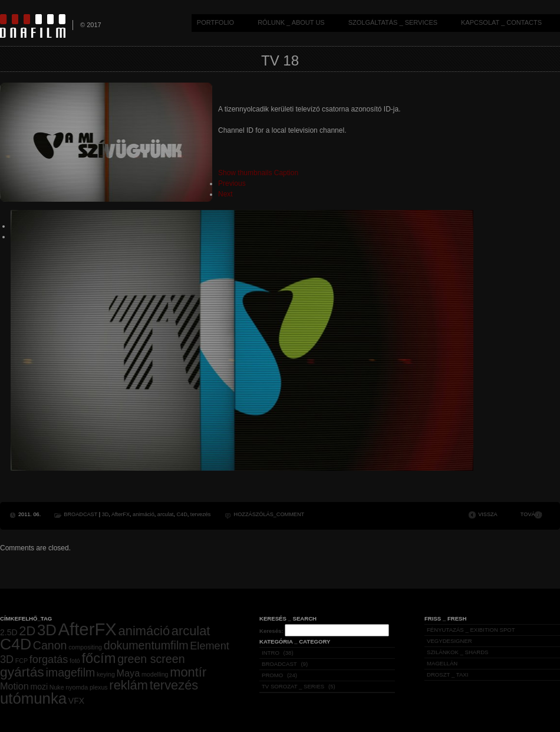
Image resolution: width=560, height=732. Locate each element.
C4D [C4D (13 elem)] (16, 644)
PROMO (272, 675)
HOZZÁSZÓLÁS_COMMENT (269, 514)
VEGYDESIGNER (449, 641)
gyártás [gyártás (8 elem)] (22, 672)
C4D (182, 514)
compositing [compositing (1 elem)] (85, 647)
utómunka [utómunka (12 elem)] (33, 698)
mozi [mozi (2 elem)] (39, 687)
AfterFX (121, 514)
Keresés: (271, 631)
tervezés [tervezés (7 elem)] (174, 685)
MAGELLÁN (442, 663)
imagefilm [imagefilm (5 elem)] (70, 672)
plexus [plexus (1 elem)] (99, 687)
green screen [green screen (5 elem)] (151, 659)
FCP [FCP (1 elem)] (22, 661)
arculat (165, 514)
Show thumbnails (245, 173)
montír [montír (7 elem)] (188, 672)
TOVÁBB (531, 514)
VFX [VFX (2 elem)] (76, 701)
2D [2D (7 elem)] (27, 631)
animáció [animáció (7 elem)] (144, 631)
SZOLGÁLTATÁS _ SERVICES (393, 22)
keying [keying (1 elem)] (106, 674)
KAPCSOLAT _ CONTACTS (501, 22)
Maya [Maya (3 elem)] (129, 673)
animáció (144, 514)
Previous (232, 183)
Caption (286, 173)
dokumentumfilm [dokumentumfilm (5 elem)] (146, 645)
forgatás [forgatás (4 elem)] (49, 659)
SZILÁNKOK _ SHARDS (458, 652)
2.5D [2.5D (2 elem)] (9, 632)
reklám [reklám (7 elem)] (129, 685)
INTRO (271, 653)
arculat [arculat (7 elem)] (191, 631)
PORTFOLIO (215, 22)
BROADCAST (80, 514)
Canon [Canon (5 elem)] (50, 645)
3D (106, 514)
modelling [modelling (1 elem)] (155, 674)
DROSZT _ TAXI (447, 674)
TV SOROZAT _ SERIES (293, 686)
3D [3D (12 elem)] (47, 630)
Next (225, 194)
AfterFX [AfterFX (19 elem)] (88, 629)
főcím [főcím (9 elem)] (98, 658)
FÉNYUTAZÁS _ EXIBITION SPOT (471, 630)
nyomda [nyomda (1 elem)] (77, 687)
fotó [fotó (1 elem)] (75, 661)
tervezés (201, 514)
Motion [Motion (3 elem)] (14, 686)
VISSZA (488, 514)
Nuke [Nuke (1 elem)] (57, 687)
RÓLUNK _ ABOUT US (291, 22)
